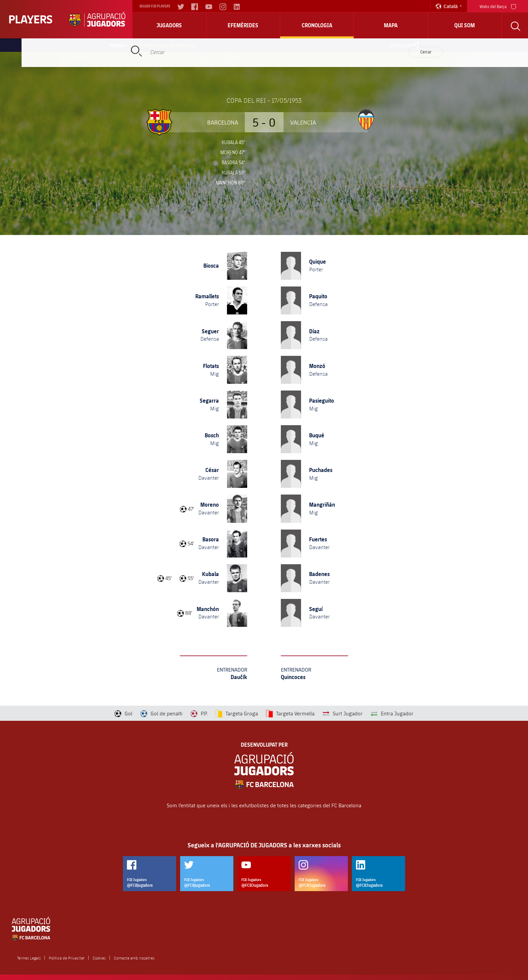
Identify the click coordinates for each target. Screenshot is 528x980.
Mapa (391, 25)
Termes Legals (29, 958)
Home (117, 45)
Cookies (99, 958)
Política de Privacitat (67, 958)
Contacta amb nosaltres (134, 958)
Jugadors (169, 25)
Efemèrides (243, 25)
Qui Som (465, 25)
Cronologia (317, 25)
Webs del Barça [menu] (498, 6)
